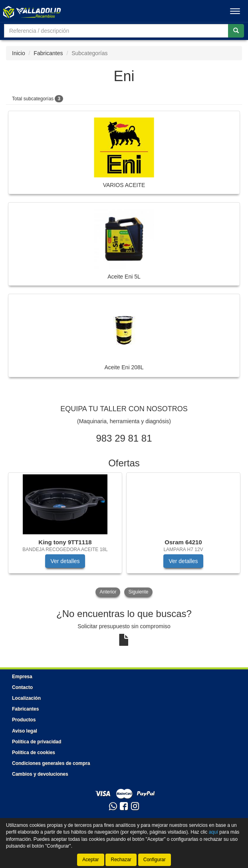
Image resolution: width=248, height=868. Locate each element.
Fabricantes (48, 53)
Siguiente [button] (138, 592)
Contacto (22, 687)
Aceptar (90, 860)
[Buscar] (236, 31)
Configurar (155, 860)
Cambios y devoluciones (40, 774)
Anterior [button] (108, 592)
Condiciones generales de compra (51, 763)
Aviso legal (25, 731)
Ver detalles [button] (65, 561)
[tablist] (124, 536)
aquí (213, 832)
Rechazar (121, 860)
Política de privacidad (37, 742)
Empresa (22, 677)
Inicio (19, 53)
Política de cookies (34, 753)
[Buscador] (116, 31)
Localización (26, 698)
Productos (24, 720)
